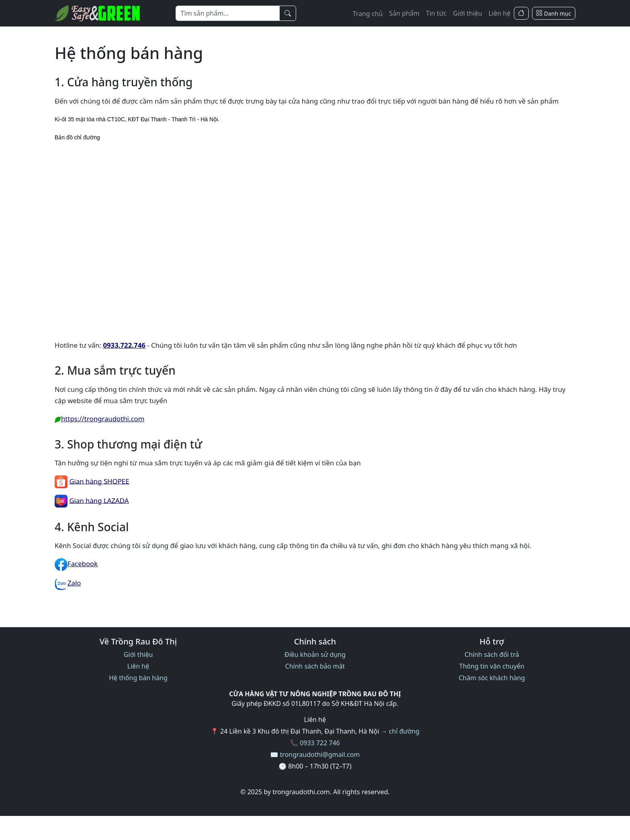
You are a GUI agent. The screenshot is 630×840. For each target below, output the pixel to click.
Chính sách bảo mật (315, 666)
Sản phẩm (404, 13)
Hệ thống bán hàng (138, 678)
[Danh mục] (554, 13)
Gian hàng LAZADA (99, 500)
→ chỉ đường (400, 731)
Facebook (76, 564)
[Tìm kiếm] (288, 13)
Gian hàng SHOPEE (99, 481)
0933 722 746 (320, 743)
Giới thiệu (467, 13)
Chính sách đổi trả (492, 654)
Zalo (68, 583)
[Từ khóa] (228, 13)
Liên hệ (500, 13)
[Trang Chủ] (521, 13)
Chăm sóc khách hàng (492, 678)
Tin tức (436, 13)
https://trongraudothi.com (99, 419)
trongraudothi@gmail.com (320, 754)
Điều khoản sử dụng (315, 654)
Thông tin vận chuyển (492, 666)
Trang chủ (368, 14)
